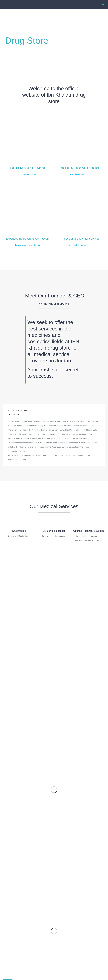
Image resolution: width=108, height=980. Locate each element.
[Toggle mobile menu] (103, 5)
